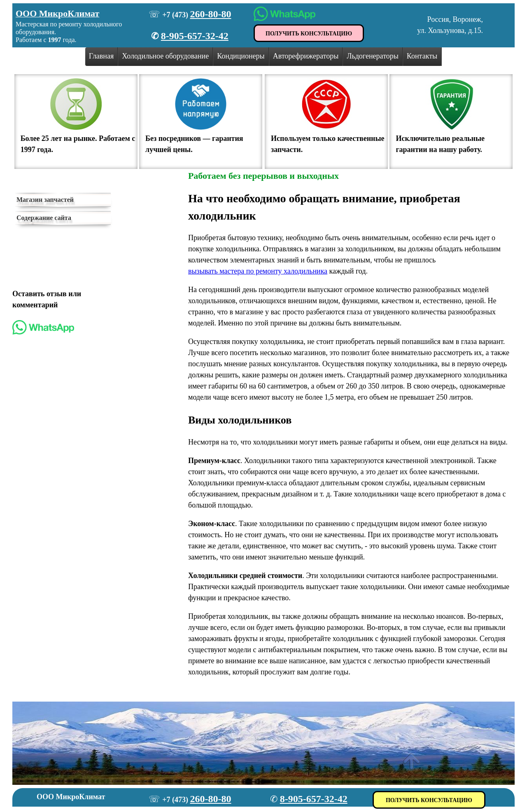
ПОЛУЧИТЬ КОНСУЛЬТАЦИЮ (309, 34)
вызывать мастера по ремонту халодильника (258, 271)
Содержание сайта (44, 218)
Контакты (422, 56)
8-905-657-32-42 (195, 36)
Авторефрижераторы (306, 56)
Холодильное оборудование (165, 56)
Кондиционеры (241, 56)
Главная (101, 56)
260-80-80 (210, 14)
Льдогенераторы (373, 56)
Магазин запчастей (45, 200)
